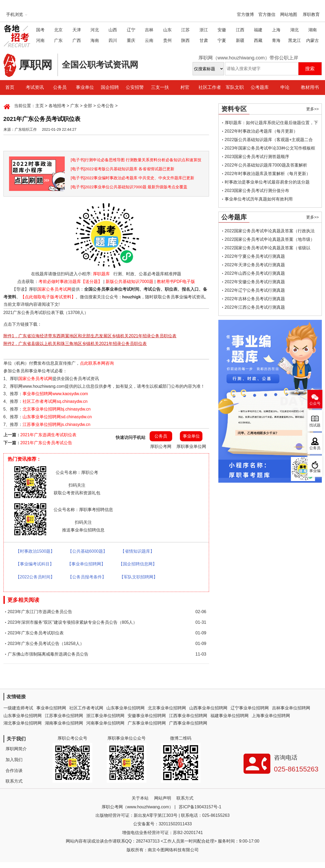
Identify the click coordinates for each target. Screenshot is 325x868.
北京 (58, 30)
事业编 (315, 471)
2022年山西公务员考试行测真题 (255, 273)
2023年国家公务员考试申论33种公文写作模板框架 (270, 149)
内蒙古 (313, 40)
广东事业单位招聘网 (147, 723)
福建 (258, 30)
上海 (276, 30)
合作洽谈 (14, 771)
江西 (240, 30)
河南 (40, 40)
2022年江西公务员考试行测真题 (255, 307)
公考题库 (260, 87)
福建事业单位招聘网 (229, 716)
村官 (185, 87)
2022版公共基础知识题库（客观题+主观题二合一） (269, 141)
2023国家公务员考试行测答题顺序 (257, 157)
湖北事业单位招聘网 (23, 723)
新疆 (240, 40)
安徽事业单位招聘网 (147, 716)
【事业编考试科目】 (35, 564)
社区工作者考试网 (86, 708)
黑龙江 (294, 40)
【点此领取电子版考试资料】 (48, 297)
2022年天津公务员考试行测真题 (255, 265)
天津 (77, 30)
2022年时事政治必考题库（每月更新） (261, 131)
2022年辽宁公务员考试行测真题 (255, 290)
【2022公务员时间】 (35, 577)
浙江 (204, 30)
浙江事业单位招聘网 (105, 716)
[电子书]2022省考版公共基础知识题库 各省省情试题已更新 (123, 169)
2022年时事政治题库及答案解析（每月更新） (268, 174)
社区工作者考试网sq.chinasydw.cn (55, 401)
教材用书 (310, 87)
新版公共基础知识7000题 (129, 282)
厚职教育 (311, 14)
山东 (167, 30)
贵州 (167, 40)
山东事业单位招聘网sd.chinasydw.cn (57, 417)
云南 (149, 40)
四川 (113, 40)
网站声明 (163, 798)
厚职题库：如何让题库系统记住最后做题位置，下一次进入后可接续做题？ (271, 124)
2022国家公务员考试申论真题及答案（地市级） (270, 239)
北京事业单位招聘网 (167, 708)
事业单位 (85, 87)
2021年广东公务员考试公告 (46, 443)
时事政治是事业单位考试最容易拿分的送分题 (267, 182)
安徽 (222, 30)
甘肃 (204, 40)
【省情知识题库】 (137, 551)
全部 (88, 106)
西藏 (258, 40)
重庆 (131, 40)
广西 (77, 40)
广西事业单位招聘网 (188, 723)
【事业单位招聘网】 (86, 564)
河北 (95, 30)
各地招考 (57, 106)
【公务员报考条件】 (87, 577)
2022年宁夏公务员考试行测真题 (255, 256)
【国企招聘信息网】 (138, 564)
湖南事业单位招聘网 (64, 723)
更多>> (313, 109)
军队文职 (235, 87)
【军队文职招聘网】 (138, 577)
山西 (113, 30)
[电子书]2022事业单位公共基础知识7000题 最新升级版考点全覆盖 (129, 187)
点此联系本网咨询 (97, 363)
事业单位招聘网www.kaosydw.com (55, 394)
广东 (58, 40)
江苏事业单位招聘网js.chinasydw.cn (56, 424)
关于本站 (140, 798)
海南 (95, 40)
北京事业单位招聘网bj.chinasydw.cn (57, 409)
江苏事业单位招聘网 (64, 716)
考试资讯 (35, 87)
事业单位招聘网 (51, 708)
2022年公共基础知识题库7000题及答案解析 (266, 165)
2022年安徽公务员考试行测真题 (255, 282)
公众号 (315, 404)
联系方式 (14, 781)
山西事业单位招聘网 (208, 708)
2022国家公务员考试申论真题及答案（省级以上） (268, 249)
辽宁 (131, 30)
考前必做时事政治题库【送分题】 (70, 282)
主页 (40, 106)
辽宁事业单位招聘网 (250, 708)
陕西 (185, 40)
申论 (285, 87)
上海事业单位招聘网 (271, 716)
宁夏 (222, 40)
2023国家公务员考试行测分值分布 (257, 191)
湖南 (313, 30)
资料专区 (234, 109)
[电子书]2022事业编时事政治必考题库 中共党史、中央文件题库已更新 (133, 178)
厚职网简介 (16, 749)
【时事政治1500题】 (35, 551)
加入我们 (14, 760)
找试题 (315, 425)
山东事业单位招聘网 (125, 708)
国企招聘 (110, 87)
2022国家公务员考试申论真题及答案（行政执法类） (270, 232)
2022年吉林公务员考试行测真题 (255, 299)
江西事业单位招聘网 (188, 716)
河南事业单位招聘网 (105, 723)
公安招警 (135, 87)
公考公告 (105, 106)
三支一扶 (160, 87)
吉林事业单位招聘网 (291, 708)
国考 (40, 30)
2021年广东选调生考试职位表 (49, 435)
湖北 (294, 30)
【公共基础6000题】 (88, 551)
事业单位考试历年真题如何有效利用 (259, 199)
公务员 (60, 87)
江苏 (185, 30)
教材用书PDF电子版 (176, 282)
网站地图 (289, 14)
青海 (276, 40)
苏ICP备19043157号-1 (200, 807)
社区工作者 (210, 87)
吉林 (149, 30)
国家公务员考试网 (54, 289)
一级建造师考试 (18, 708)
